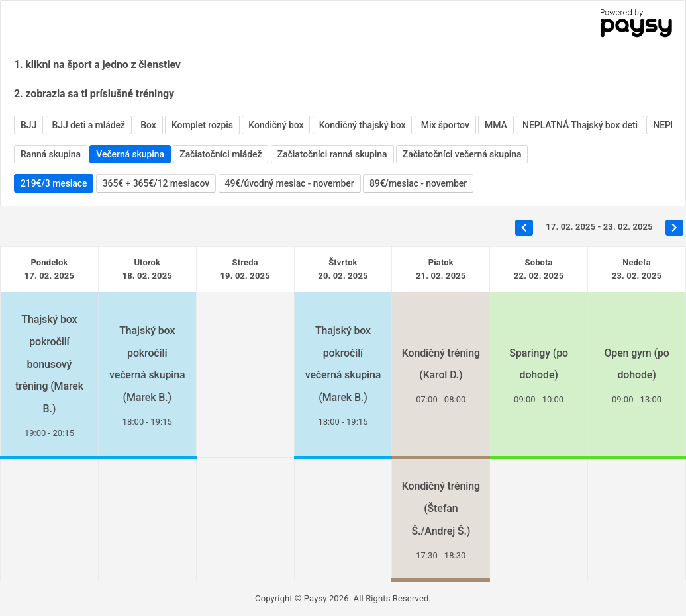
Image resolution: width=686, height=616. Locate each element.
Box (148, 125)
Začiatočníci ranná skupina (332, 154)
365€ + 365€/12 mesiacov (156, 183)
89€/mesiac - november (418, 183)
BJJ (28, 125)
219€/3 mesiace (54, 183)
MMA (496, 125)
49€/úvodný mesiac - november (290, 183)
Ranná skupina (51, 154)
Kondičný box (276, 125)
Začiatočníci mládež (220, 154)
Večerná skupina (130, 154)
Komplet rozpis (202, 125)
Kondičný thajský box (363, 125)
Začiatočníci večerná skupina (462, 154)
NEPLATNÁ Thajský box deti (580, 125)
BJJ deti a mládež (89, 125)
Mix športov (445, 125)
